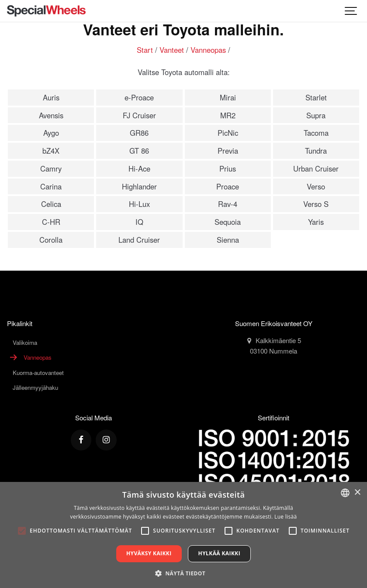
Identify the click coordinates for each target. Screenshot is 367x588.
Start (145, 50)
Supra (316, 115)
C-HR (51, 222)
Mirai (228, 97)
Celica (51, 204)
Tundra (316, 151)
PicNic (228, 133)
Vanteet (172, 50)
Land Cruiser (139, 240)
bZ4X (51, 151)
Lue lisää (286, 517)
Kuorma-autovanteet (38, 373)
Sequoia (228, 222)
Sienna (228, 240)
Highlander (139, 186)
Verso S (316, 204)
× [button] (357, 493)
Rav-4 (228, 204)
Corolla (51, 240)
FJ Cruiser (139, 115)
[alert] (183, 535)
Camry (51, 168)
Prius (228, 168)
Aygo (51, 133)
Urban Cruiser (316, 168)
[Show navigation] (351, 11)
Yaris (316, 222)
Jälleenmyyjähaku (35, 387)
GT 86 (139, 151)
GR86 (139, 133)
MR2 (228, 115)
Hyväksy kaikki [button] (149, 553)
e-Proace (139, 97)
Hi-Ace (139, 168)
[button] (183, 573)
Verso (316, 186)
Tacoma (316, 133)
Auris (51, 97)
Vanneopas (208, 50)
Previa (228, 151)
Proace (228, 186)
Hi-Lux (139, 204)
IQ (139, 222)
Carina (51, 186)
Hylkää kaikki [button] (219, 553)
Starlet (316, 97)
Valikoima (25, 342)
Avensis (51, 115)
